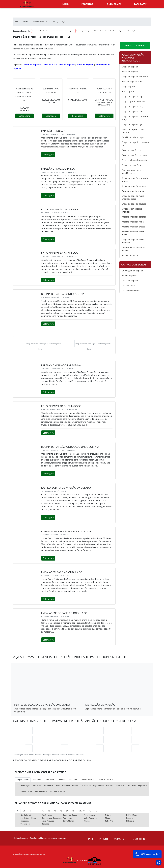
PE (61, 811)
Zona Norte (37, 780)
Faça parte (140, 4)
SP (37, 811)
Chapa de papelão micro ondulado (133, 241)
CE (73, 811)
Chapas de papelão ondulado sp (105, 31)
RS (55, 811)
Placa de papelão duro (132, 82)
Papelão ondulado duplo (127, 31)
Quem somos (114, 4)
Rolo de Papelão (67, 65)
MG (24, 811)
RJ (18, 811)
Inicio (65, 4)
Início (91, 839)
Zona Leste (73, 780)
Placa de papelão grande (133, 191)
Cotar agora (24, 116)
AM (90, 811)
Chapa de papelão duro (132, 111)
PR (43, 811)
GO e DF (81, 811)
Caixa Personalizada (131, 291)
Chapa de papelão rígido (133, 124)
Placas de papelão (130, 72)
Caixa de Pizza (50, 65)
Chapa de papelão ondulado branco (135, 180)
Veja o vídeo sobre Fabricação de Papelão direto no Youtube (113, 709)
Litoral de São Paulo (106, 780)
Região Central (23, 780)
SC (49, 811)
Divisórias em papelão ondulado (132, 210)
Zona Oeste (50, 780)
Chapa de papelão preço (133, 106)
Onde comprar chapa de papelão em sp (133, 172)
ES (30, 811)
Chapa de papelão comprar (134, 186)
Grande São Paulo (88, 780)
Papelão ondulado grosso (133, 227)
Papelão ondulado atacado (134, 217)
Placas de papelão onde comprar (133, 131)
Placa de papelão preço (84, 31)
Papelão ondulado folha (40, 31)
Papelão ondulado (130, 256)
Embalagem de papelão (132, 271)
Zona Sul (61, 780)
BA (67, 811)
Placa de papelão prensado (134, 155)
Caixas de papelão (130, 281)
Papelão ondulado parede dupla (134, 233)
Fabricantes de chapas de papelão (62, 31)
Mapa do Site (139, 839)
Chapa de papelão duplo (133, 97)
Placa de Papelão (85, 65)
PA (96, 811)
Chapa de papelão (130, 67)
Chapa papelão (129, 87)
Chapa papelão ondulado (133, 101)
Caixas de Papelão (32, 65)
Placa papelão (128, 92)
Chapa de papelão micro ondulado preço (133, 197)
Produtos (87, 4)
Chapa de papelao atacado (134, 204)
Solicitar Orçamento (135, 45)
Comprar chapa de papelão (134, 160)
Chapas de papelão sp (132, 165)
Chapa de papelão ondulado (135, 77)
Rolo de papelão (129, 276)
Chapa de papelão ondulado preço (135, 118)
